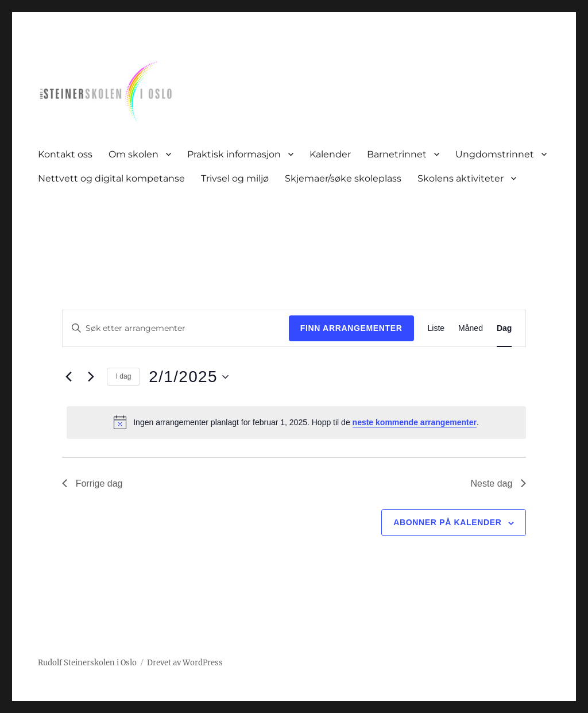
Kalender (330, 154)
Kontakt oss (65, 154)
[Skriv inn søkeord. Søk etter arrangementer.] (176, 328)
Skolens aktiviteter (461, 178)
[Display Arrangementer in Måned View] (471, 328)
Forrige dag (92, 483)
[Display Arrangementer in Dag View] (504, 328)
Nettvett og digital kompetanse (111, 178)
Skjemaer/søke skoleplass (343, 178)
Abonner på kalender (447, 522)
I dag (124, 376)
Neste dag (498, 483)
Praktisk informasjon (234, 154)
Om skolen (134, 154)
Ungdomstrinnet (495, 154)
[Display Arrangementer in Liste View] (436, 328)
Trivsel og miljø (235, 178)
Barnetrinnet (397, 154)
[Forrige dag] (69, 377)
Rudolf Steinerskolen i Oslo (87, 663)
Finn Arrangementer (351, 328)
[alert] (297, 422)
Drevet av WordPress (185, 663)
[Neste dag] (91, 377)
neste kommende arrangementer (415, 422)
